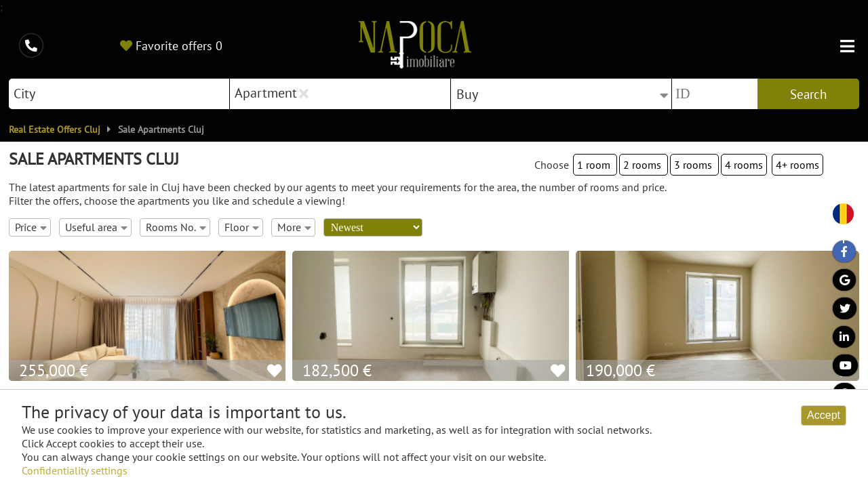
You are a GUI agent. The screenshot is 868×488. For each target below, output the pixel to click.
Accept (824, 415)
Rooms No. (176, 227)
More (294, 227)
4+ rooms (797, 165)
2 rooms (644, 165)
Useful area (96, 227)
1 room (595, 165)
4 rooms (744, 165)
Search (808, 94)
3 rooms (694, 165)
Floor (242, 227)
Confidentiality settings (75, 470)
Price (31, 227)
